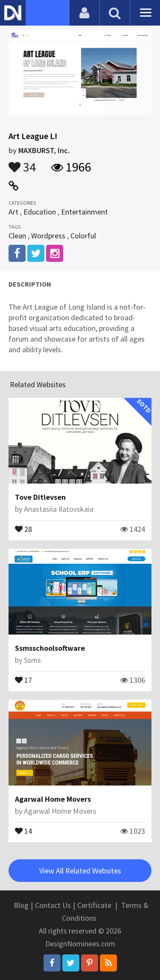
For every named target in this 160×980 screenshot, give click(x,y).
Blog (21, 905)
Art (13, 212)
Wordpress (48, 236)
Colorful (83, 236)
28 (23, 528)
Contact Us (53, 905)
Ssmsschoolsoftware (50, 648)
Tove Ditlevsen (40, 497)
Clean (17, 236)
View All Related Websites (80, 871)
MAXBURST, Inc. (44, 150)
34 (22, 163)
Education (40, 212)
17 (23, 679)
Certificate (94, 905)
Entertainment (84, 212)
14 (23, 830)
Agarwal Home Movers (53, 799)
